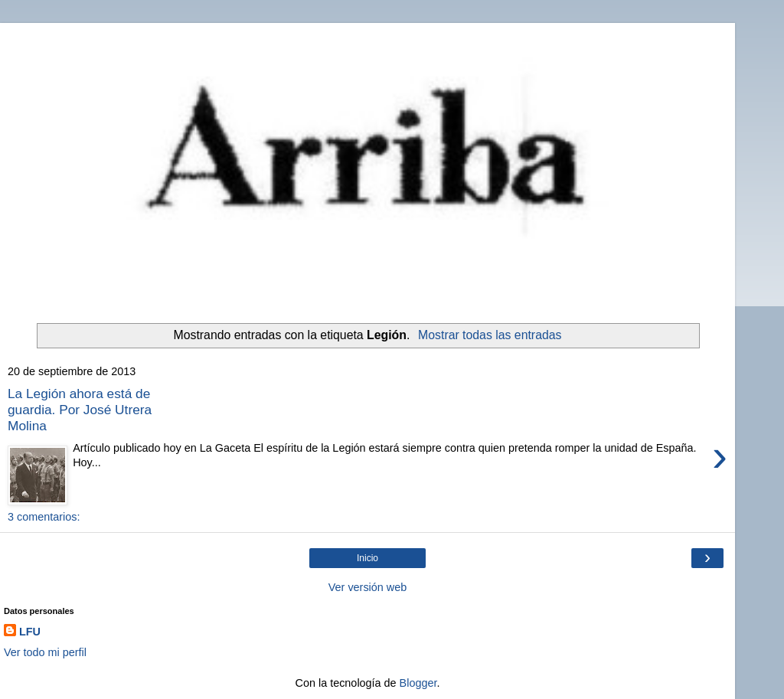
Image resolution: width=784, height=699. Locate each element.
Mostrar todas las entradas (490, 335)
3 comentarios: (44, 517)
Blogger (418, 683)
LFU (30, 632)
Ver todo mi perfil (45, 652)
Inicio (367, 558)
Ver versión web (367, 587)
